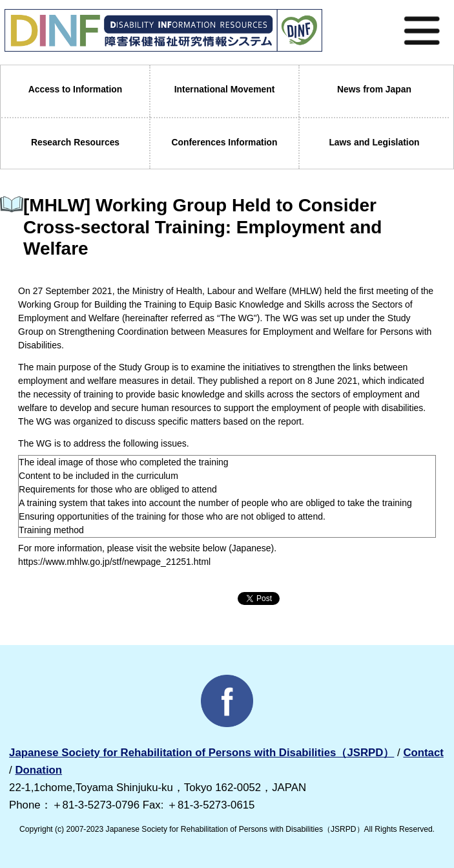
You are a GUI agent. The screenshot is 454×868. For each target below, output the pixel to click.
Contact (423, 753)
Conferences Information (224, 142)
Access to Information (76, 89)
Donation (38, 770)
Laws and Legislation (374, 142)
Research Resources (75, 142)
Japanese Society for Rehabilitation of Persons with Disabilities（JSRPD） (201, 753)
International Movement (225, 89)
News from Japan (374, 89)
